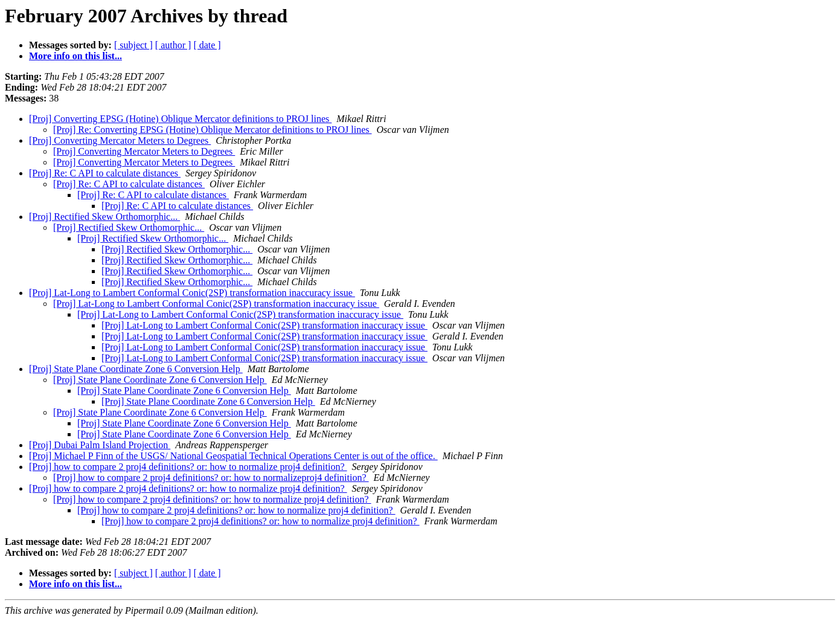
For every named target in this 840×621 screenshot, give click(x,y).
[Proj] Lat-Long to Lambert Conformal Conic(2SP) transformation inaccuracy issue (192, 293)
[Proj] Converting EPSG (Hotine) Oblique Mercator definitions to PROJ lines (180, 119)
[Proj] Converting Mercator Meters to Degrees (120, 140)
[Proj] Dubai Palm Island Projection (100, 445)
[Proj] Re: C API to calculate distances (105, 173)
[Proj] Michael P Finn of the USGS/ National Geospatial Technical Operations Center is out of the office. (233, 456)
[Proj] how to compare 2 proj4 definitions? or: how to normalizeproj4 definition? (211, 478)
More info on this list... (75, 56)
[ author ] (173, 45)
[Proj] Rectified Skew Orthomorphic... (104, 217)
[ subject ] (133, 45)
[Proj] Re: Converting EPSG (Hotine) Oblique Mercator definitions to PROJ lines (213, 130)
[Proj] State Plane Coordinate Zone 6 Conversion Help (136, 369)
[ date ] (207, 45)
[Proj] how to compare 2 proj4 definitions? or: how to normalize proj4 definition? (188, 467)
